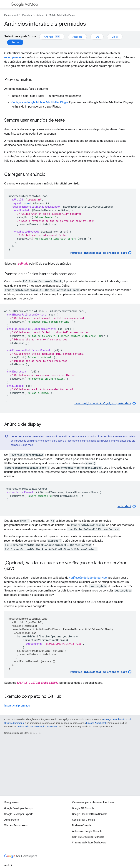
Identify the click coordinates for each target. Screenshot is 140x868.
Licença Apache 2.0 (96, 723)
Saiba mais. (27, 445)
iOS (97, 37)
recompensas (13, 57)
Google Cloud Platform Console (90, 814)
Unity (115, 37)
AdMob (24, 4)
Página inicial (11, 15)
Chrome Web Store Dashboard (89, 843)
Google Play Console (84, 820)
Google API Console (83, 808)
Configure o (40, 102)
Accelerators (12, 820)
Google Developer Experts (19, 814)
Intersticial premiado (17, 706)
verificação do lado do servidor (88, 578)
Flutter (15, 42)
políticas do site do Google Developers (37, 727)
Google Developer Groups (18, 808)
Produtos (27, 15)
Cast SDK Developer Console (88, 837)
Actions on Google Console (87, 831)
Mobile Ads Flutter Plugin (62, 15)
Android (52, 37)
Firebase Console (82, 825)
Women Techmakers (16, 825)
